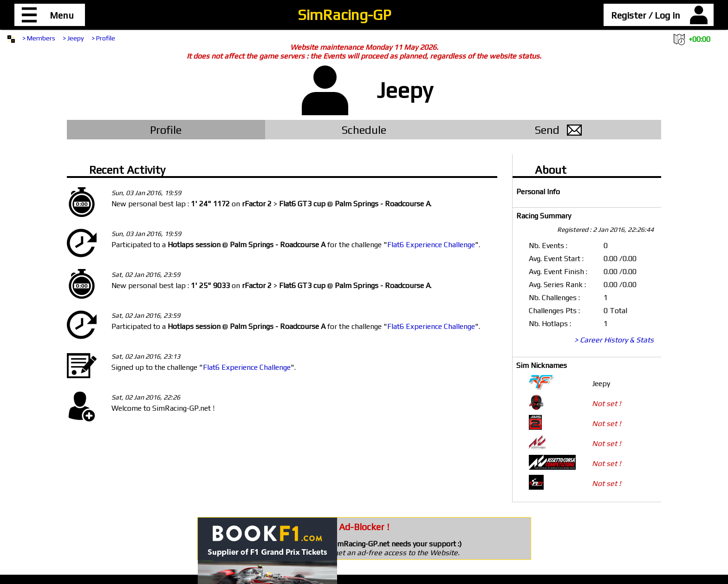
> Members (39, 38)
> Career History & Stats (614, 340)
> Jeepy (73, 38)
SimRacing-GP (344, 15)
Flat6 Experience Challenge (431, 245)
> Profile (103, 38)
